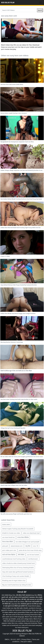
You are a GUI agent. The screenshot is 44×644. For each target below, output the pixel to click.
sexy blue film (16, 604)
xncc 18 (36, 546)
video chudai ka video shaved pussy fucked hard (18, 563)
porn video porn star (9, 550)
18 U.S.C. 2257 (15, 639)
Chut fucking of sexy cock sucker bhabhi (16, 576)
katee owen (6, 524)
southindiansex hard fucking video (14, 559)
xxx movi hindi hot (8, 537)
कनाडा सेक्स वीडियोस (23, 537)
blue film (34, 595)
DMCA (7, 639)
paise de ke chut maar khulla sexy (30, 550)
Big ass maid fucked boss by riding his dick (17, 585)
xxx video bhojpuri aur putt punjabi (27, 542)
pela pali (5, 546)
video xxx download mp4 (31, 533)
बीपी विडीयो (21, 555)
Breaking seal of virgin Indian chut (14, 580)
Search (40, 10)
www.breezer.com (17, 546)
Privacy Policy (26, 639)
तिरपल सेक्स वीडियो (8, 542)
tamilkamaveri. (33, 559)
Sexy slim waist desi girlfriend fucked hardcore (18, 572)
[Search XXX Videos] (19, 10)
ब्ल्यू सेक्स (28, 546)
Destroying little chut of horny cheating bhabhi (18, 568)
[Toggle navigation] (40, 3)
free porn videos (26, 642)
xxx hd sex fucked (33, 555)
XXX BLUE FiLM (8, 2)
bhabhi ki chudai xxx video (11, 533)
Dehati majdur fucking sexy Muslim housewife (18, 529)
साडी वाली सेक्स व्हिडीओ (9, 555)
